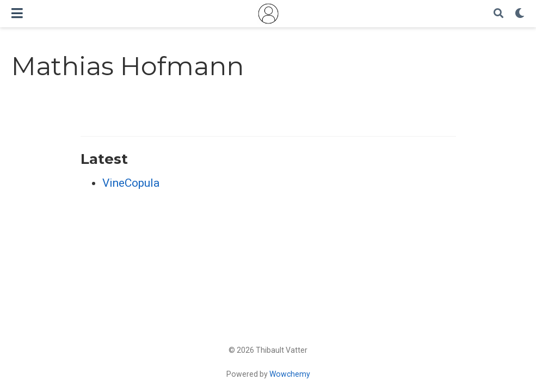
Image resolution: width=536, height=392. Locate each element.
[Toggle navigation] (17, 13)
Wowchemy (290, 374)
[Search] (498, 14)
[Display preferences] (520, 14)
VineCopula (131, 183)
